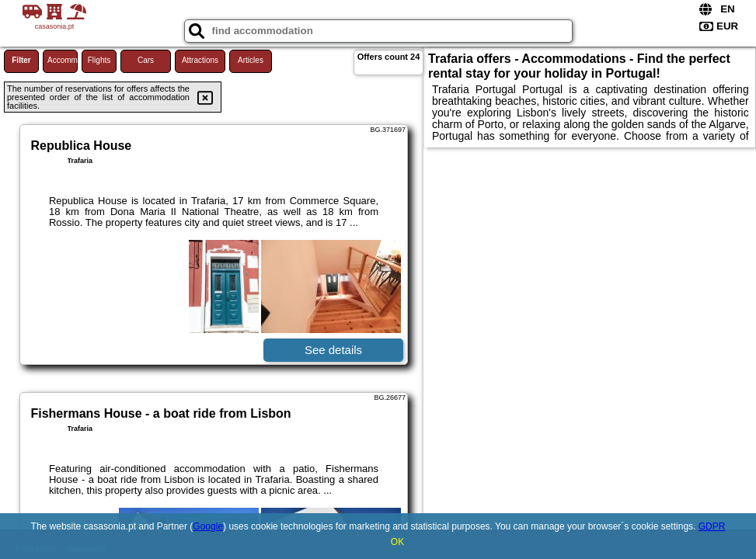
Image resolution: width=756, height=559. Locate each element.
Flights (99, 60)
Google (208, 526)
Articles (251, 60)
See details (333, 350)
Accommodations (63, 60)
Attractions (200, 60)
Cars (146, 60)
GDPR (712, 526)
